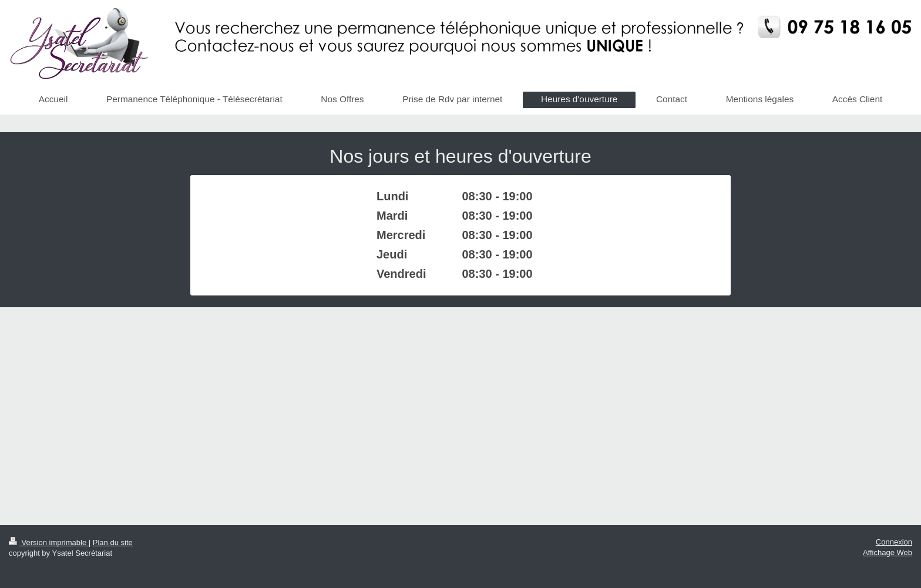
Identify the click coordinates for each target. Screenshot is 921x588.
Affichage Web (888, 552)
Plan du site (113, 542)
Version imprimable (49, 542)
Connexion (894, 542)
